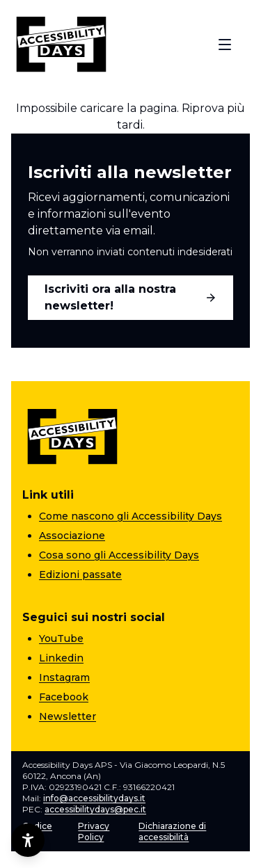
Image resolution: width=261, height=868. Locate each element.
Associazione (72, 536)
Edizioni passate (80, 574)
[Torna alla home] (61, 45)
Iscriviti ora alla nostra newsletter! (130, 297)
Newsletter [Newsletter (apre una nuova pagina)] (68, 716)
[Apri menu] (225, 45)
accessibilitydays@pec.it (95, 809)
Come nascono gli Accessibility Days (130, 516)
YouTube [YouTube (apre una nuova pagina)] (61, 638)
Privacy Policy (94, 831)
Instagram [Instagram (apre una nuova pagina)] (64, 677)
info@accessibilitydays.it (94, 798)
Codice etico (37, 831)
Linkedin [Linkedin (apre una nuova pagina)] (61, 658)
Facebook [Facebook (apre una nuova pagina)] (64, 697)
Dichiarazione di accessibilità (172, 831)
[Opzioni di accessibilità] (28, 840)
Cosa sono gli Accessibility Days (119, 555)
